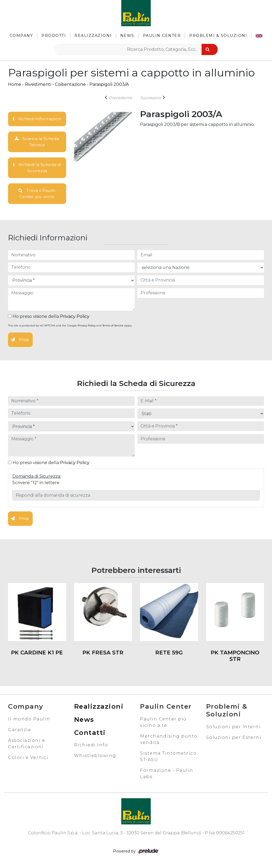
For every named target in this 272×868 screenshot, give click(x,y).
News (127, 36)
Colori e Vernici (28, 758)
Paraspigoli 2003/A (109, 84)
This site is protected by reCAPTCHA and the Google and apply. (70, 326)
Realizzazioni (93, 36)
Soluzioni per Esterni (234, 738)
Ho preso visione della (49, 317)
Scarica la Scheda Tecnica (37, 142)
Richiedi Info (91, 746)
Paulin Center (162, 36)
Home (15, 84)
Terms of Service (113, 326)
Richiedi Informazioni (37, 119)
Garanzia (20, 730)
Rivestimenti (38, 84)
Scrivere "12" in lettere (36, 483)
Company (21, 36)
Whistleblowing (95, 757)
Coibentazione (70, 84)
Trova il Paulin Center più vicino (37, 194)
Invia (20, 340)
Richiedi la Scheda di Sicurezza (37, 168)
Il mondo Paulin (29, 720)
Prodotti (54, 36)
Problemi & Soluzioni (218, 36)
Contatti (90, 733)
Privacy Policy (75, 317)
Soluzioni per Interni (234, 728)
